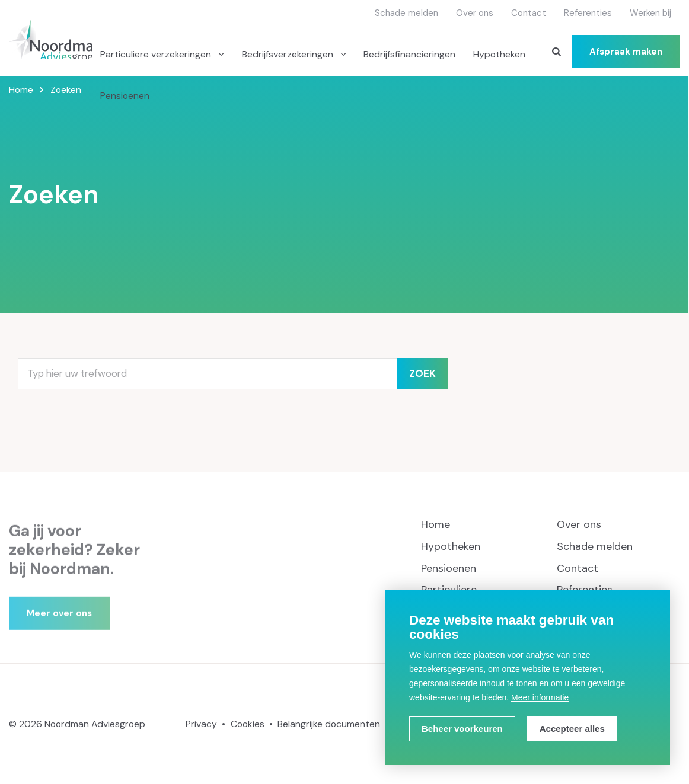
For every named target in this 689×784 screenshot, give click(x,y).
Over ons (475, 13)
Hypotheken (499, 54)
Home (436, 524)
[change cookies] (462, 729)
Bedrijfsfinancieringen (409, 54)
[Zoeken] (556, 52)
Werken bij (650, 13)
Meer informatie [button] (540, 697)
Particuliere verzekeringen (157, 54)
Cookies (248, 724)
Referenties (588, 13)
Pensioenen (125, 96)
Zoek (422, 374)
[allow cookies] (572, 729)
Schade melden (406, 13)
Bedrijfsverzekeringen (289, 54)
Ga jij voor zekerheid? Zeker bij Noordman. (74, 562)
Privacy (201, 724)
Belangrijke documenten (329, 724)
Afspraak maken (626, 52)
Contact (529, 13)
